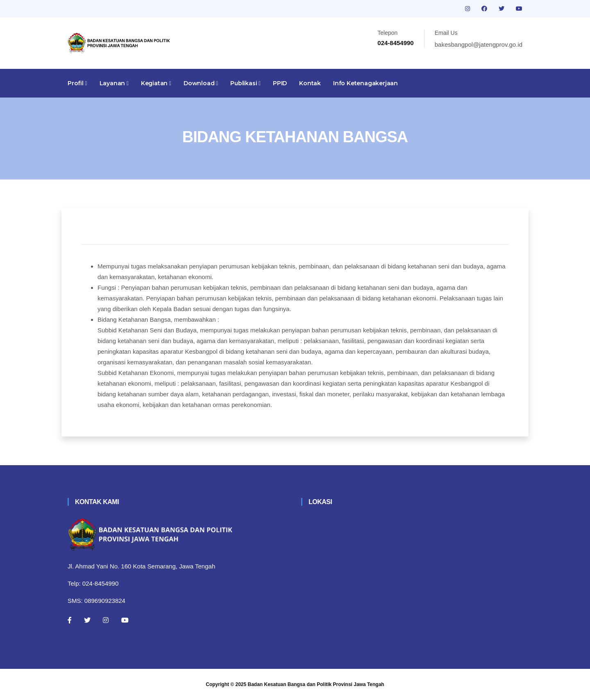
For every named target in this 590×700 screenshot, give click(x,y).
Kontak (310, 83)
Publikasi (245, 83)
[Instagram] (106, 620)
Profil (77, 83)
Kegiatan (156, 83)
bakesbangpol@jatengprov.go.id (479, 44)
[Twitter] (87, 620)
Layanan (114, 83)
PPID (280, 83)
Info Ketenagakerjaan (365, 83)
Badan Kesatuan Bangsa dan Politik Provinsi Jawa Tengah (316, 684)
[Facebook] (70, 620)
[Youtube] (125, 620)
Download (201, 83)
